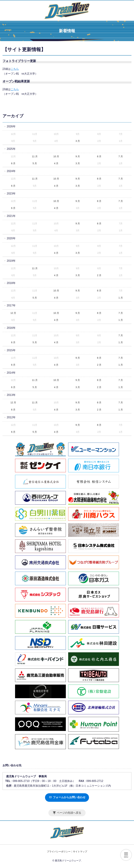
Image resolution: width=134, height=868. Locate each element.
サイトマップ (80, 852)
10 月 (56, 156)
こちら (15, 69)
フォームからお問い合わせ (67, 797)
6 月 (13, 163)
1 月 (121, 298)
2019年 (11, 261)
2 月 (99, 275)
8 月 (99, 156)
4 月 (56, 163)
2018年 (11, 283)
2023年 (11, 194)
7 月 (121, 156)
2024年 (11, 171)
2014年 (11, 373)
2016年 (11, 328)
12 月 (13, 313)
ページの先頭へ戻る (69, 813)
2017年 (11, 305)
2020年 (11, 238)
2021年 (11, 216)
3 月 (78, 141)
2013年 (11, 395)
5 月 (35, 163)
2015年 (11, 350)
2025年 (11, 149)
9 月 (78, 156)
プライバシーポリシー (59, 852)
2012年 (11, 417)
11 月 (35, 156)
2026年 (11, 126)
